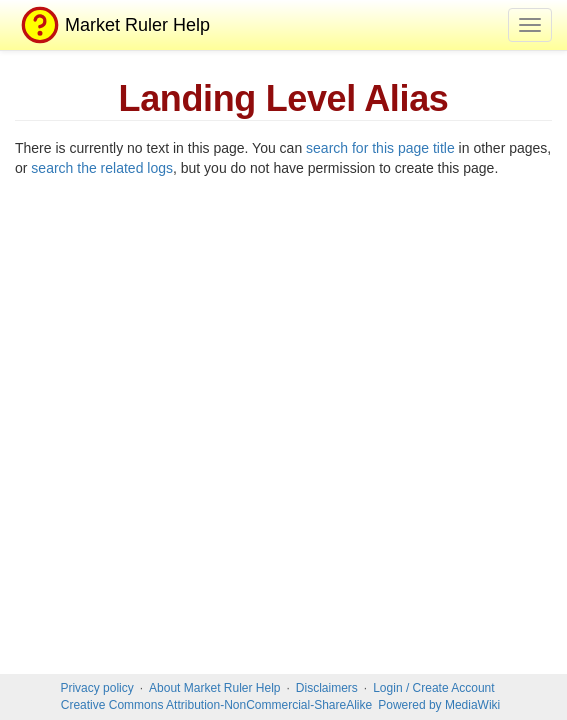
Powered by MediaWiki (439, 705)
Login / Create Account (433, 688)
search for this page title (380, 148)
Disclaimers (327, 688)
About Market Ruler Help (214, 688)
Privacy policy (96, 688)
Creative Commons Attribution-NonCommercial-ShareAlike (216, 705)
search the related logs (102, 168)
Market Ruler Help (112, 25)
